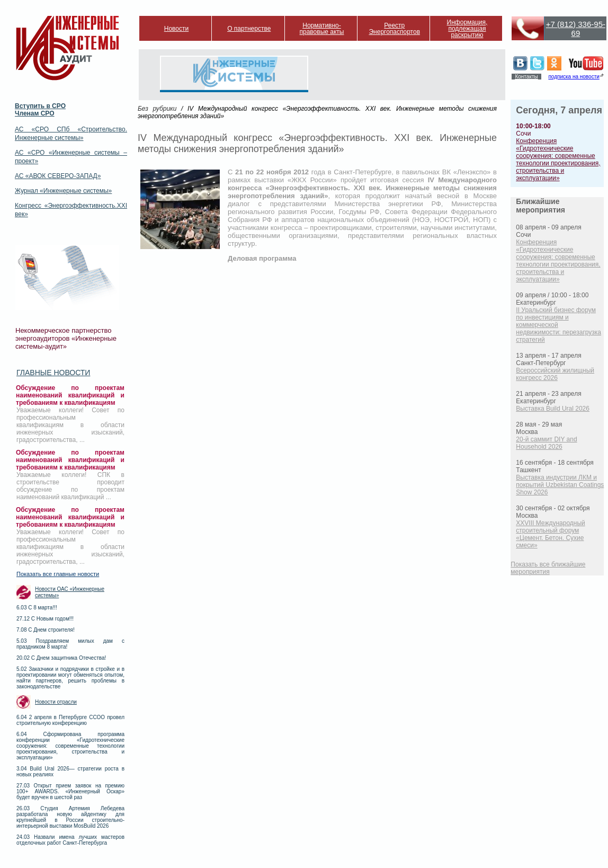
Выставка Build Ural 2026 (553, 409)
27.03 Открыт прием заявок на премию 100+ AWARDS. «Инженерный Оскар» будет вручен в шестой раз (70, 791)
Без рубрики (157, 109)
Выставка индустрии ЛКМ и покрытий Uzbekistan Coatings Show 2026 (560, 485)
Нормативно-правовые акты (322, 29)
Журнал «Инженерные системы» (63, 191)
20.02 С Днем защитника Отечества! (61, 658)
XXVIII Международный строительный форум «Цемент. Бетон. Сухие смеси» (550, 534)
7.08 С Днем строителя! (46, 630)
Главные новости (53, 373)
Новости (176, 29)
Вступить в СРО (40, 106)
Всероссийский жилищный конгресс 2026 (555, 374)
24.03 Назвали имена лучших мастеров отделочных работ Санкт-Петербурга (70, 840)
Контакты (526, 77)
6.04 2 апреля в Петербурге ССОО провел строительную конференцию (70, 720)
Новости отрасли (56, 702)
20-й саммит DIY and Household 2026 (546, 443)
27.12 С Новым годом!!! (45, 619)
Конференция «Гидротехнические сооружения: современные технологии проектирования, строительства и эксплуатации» (558, 160)
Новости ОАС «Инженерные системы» (70, 592)
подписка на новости (574, 77)
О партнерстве (249, 29)
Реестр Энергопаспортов (394, 29)
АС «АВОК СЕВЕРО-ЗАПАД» (58, 176)
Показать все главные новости (58, 574)
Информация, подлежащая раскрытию (467, 29)
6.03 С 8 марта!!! (37, 608)
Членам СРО (35, 113)
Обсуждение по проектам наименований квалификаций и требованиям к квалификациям (70, 395)
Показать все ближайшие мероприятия (548, 568)
